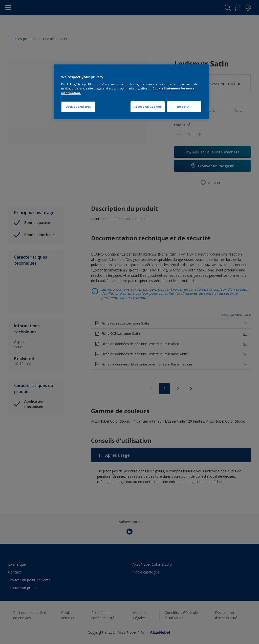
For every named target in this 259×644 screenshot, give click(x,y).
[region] (131, 92)
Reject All (184, 107)
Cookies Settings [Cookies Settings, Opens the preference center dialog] (78, 107)
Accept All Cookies (148, 107)
